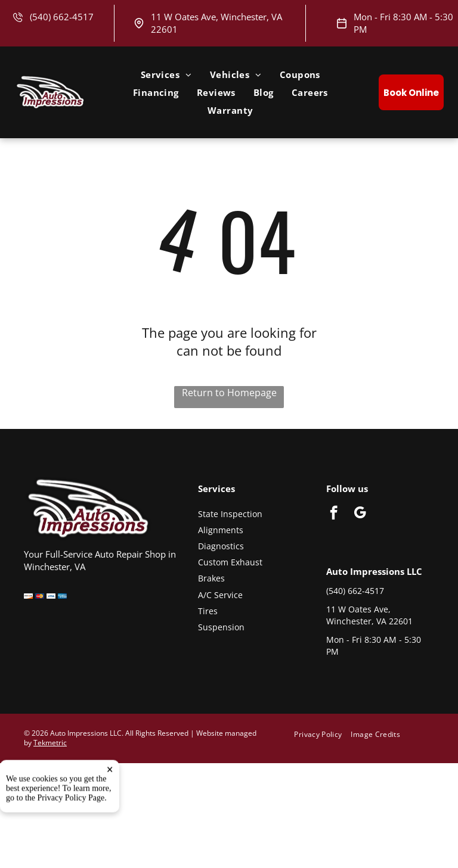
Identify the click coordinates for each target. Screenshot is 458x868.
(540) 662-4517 (62, 17)
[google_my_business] (360, 514)
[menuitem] (166, 74)
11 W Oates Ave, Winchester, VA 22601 (369, 615)
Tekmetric (50, 743)
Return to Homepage (229, 393)
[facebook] (334, 514)
